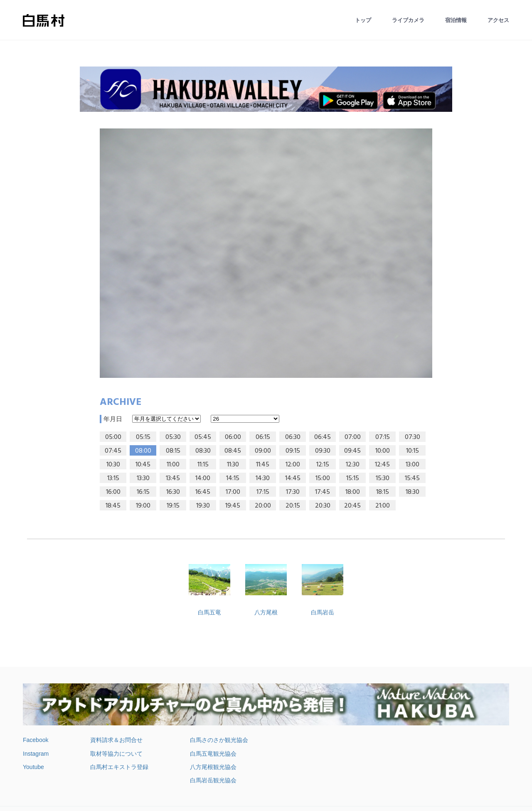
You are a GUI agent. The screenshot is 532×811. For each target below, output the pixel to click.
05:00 (113, 437)
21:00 (383, 506)
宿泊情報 (456, 20)
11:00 (173, 465)
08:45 (233, 451)
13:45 (173, 478)
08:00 (143, 451)
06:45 (323, 437)
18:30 (413, 492)
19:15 (173, 506)
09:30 (323, 451)
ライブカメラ (408, 20)
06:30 (293, 437)
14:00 (203, 478)
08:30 (203, 451)
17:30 (293, 492)
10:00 (383, 451)
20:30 (323, 506)
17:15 (263, 492)
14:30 (263, 478)
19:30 (203, 506)
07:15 (383, 437)
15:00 (323, 478)
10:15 (413, 451)
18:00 (353, 492)
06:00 (233, 437)
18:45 (113, 506)
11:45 (263, 465)
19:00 (143, 506)
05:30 (173, 437)
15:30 (383, 478)
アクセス (498, 20)
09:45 (352, 451)
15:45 (412, 478)
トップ (363, 20)
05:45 (203, 437)
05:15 (143, 437)
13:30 (143, 478)
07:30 (413, 437)
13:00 (413, 465)
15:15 (353, 478)
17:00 (233, 492)
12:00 (293, 465)
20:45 (352, 506)
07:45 (113, 451)
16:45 (203, 492)
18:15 (383, 492)
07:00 (353, 437)
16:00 (113, 492)
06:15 (263, 437)
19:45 (233, 506)
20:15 (293, 506)
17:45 (323, 492)
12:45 (382, 465)
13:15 (113, 478)
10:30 (113, 465)
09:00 (263, 451)
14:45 (293, 478)
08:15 (173, 451)
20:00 (263, 506)
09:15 (293, 451)
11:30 (233, 465)
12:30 (353, 465)
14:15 (233, 478)
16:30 (173, 492)
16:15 (143, 492)
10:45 (143, 465)
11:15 (203, 465)
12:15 (323, 465)
